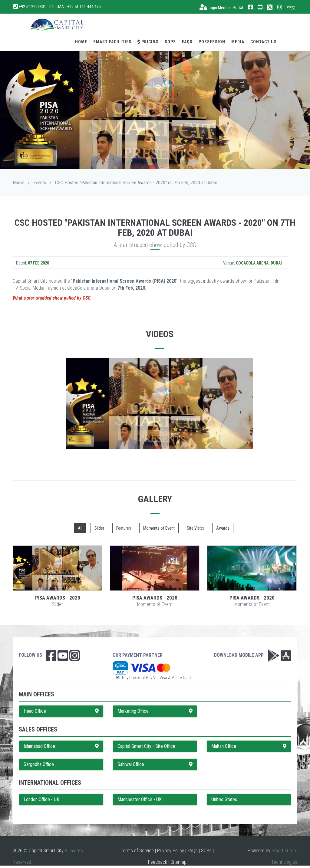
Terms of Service (137, 851)
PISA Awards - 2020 (58, 598)
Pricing (148, 42)
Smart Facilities (112, 42)
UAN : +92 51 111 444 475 (79, 7)
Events (40, 183)
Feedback (158, 862)
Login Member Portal (221, 8)
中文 (291, 8)
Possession (212, 42)
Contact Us (264, 42)
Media (238, 42)
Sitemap (178, 862)
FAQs (187, 42)
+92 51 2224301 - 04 (34, 7)
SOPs (170, 42)
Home (81, 42)
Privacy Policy (171, 851)
